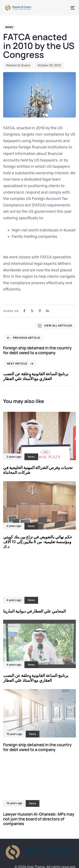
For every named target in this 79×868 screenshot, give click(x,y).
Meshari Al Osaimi (18, 65)
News (9, 27)
